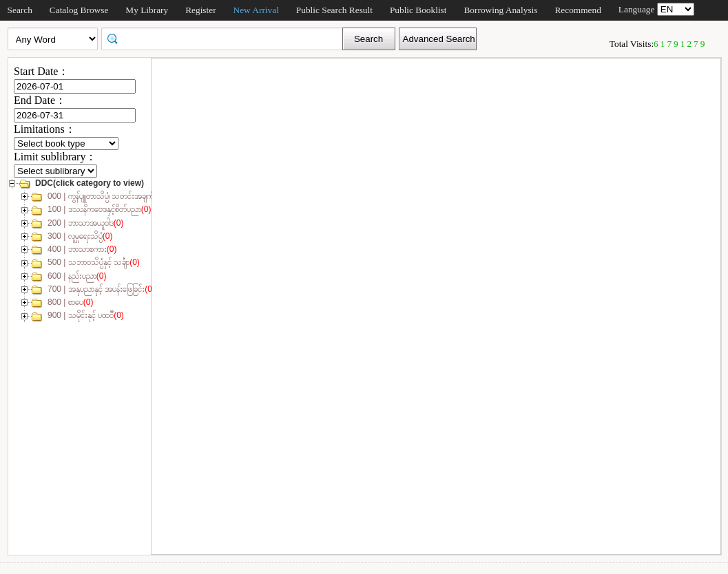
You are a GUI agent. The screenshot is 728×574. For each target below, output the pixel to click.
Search (20, 10)
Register (200, 10)
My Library (147, 10)
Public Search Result (334, 10)
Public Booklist (418, 10)
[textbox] (227, 38)
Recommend (578, 10)
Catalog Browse (79, 10)
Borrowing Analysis (500, 10)
